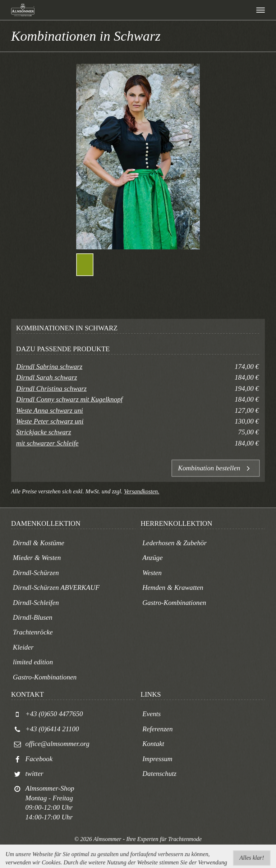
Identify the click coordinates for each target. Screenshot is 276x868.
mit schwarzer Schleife (47, 443)
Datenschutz (159, 774)
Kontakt (153, 744)
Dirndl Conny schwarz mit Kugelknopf (69, 399)
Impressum (157, 759)
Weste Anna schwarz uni (50, 410)
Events (151, 714)
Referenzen (158, 729)
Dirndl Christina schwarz (51, 388)
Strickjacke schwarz (44, 432)
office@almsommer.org (57, 744)
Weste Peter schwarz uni (50, 421)
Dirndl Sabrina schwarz (49, 367)
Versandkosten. (142, 491)
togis (146, 848)
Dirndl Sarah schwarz (47, 377)
